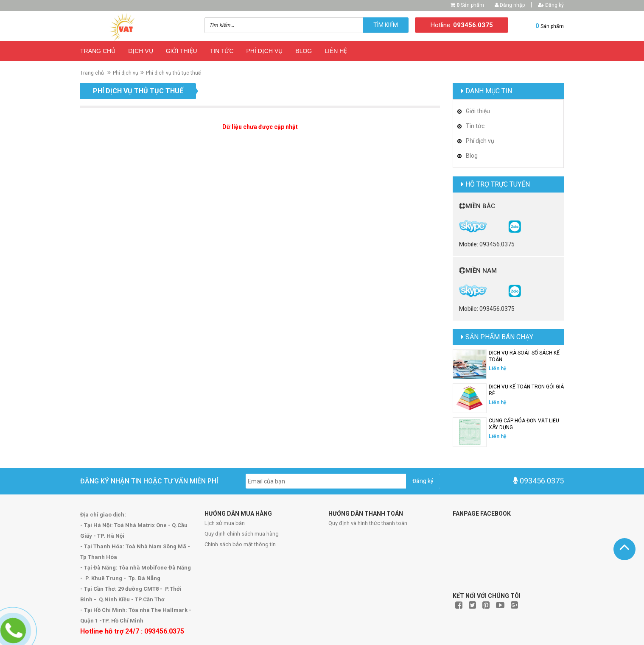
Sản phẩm (470, 5)
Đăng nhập (510, 5)
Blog (304, 51)
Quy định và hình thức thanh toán (368, 523)
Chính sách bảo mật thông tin (240, 544)
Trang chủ (98, 51)
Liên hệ (336, 51)
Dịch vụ (141, 51)
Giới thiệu (182, 51)
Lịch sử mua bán (225, 523)
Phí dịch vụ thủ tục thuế (173, 73)
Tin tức (222, 51)
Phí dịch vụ (265, 51)
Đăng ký (551, 5)
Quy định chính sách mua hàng (242, 534)
